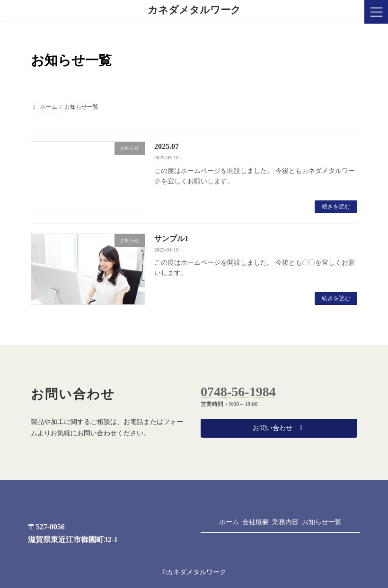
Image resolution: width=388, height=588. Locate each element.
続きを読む (336, 207)
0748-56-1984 (238, 392)
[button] (279, 428)
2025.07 (167, 146)
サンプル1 (171, 238)
